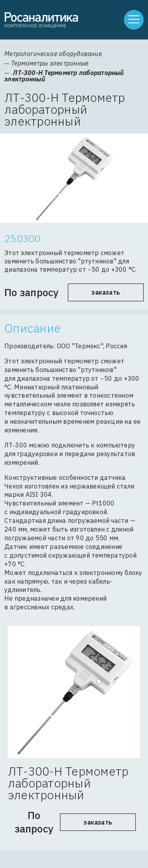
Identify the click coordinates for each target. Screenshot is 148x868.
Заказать (106, 292)
